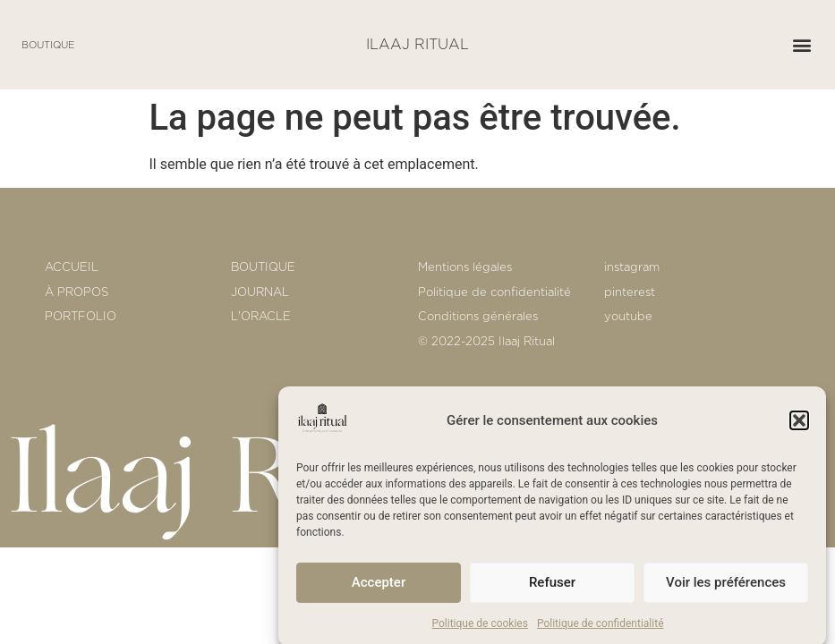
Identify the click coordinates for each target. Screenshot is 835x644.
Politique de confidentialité (601, 629)
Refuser (552, 588)
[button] (799, 426)
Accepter (379, 588)
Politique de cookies (480, 629)
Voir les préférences (726, 588)
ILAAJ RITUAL (417, 45)
